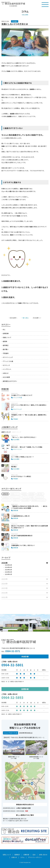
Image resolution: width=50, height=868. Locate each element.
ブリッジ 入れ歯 (8, 361)
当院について (7, 855)
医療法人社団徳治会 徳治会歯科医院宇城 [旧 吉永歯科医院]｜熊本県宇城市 (13, 3)
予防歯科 (6, 353)
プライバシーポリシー (35, 857)
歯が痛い (6, 349)
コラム (22, 857)
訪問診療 (6, 333)
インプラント (7, 369)
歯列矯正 (6, 345)
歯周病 (5, 341)
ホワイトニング (8, 357)
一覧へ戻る (25, 318)
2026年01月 (8, 574)
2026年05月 (8, 565)
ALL (4, 329)
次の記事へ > (37, 318)
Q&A (34, 855)
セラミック (6, 365)
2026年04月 (8, 567)
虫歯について (7, 337)
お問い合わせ (43, 855)
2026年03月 (8, 570)
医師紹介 (17, 855)
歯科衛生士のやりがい (10, 381)
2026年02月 (8, 572)
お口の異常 (6, 377)
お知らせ (6, 373)
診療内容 (26, 855)
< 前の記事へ (13, 318)
